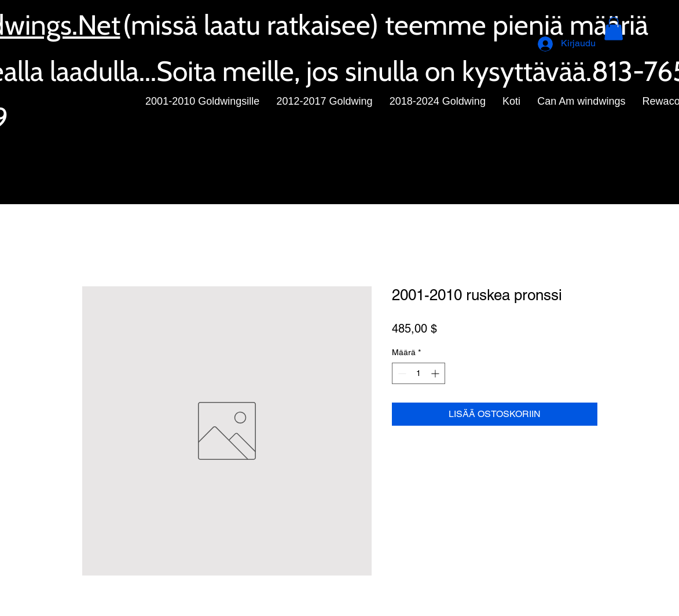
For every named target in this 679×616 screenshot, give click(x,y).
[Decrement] (401, 373)
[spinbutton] (419, 373)
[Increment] (436, 373)
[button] (614, 29)
